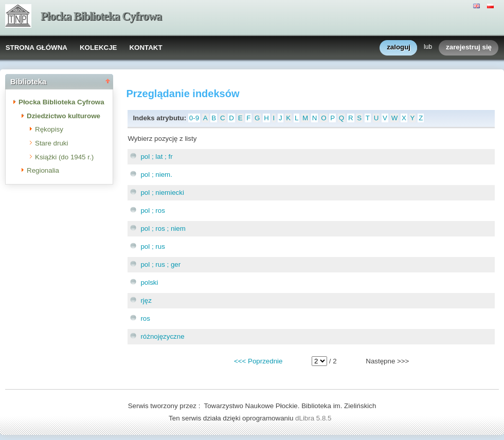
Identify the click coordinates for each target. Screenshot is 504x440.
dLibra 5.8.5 (314, 418)
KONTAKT (146, 48)
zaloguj (399, 48)
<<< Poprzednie (258, 361)
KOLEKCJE (98, 48)
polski (149, 282)
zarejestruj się (469, 48)
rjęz (146, 300)
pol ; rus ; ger (160, 264)
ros (145, 318)
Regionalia (43, 170)
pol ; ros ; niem (163, 228)
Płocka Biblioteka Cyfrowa (101, 16)
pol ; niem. (156, 175)
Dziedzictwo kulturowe (64, 116)
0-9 (194, 118)
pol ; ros (152, 210)
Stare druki (51, 143)
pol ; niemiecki (162, 192)
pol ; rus (152, 246)
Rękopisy (49, 129)
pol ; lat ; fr (156, 157)
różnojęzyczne (162, 336)
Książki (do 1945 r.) (64, 157)
